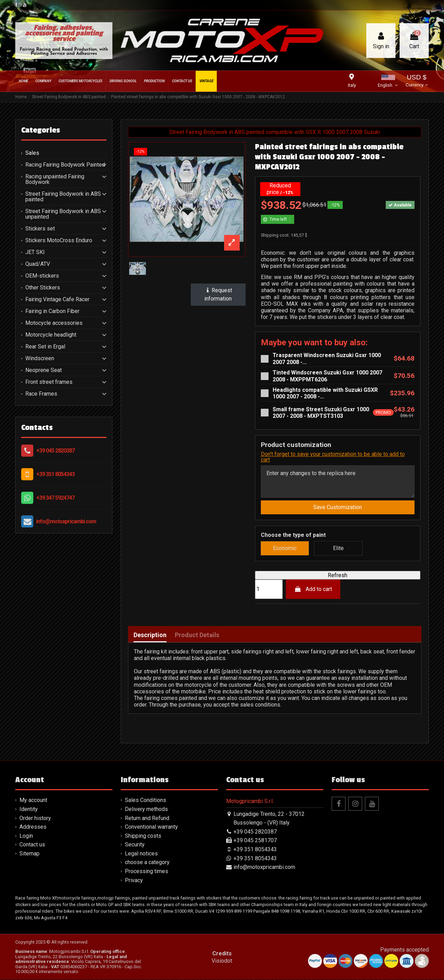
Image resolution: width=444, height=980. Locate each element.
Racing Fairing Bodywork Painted (65, 165)
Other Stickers (43, 288)
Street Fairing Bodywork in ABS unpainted (63, 214)
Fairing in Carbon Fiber (52, 311)
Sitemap (29, 854)
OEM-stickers (42, 276)
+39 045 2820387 (55, 451)
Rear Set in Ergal (45, 347)
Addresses (33, 827)
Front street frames (49, 382)
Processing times (147, 871)
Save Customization (338, 508)
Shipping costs (143, 836)
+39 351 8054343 (55, 474)
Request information (218, 294)
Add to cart (313, 589)
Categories (41, 130)
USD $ (416, 81)
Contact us (32, 844)
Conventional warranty (151, 827)
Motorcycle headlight (51, 335)
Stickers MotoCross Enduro (59, 240)
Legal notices (141, 854)
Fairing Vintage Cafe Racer (57, 299)
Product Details (197, 635)
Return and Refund (147, 818)
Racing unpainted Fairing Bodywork (55, 179)
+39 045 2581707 (255, 841)
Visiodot (222, 961)
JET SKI (35, 252)
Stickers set (40, 229)
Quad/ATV (38, 264)
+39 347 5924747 (55, 498)
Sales (32, 153)
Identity (29, 809)
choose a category (147, 863)
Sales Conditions (146, 800)
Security (135, 844)
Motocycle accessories (54, 323)
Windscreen (40, 358)
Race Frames (41, 394)
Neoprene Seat (44, 370)
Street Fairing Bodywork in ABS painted (63, 197)
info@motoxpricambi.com (66, 521)
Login (26, 836)
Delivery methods (146, 809)
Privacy (134, 880)
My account (33, 800)
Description (150, 635)
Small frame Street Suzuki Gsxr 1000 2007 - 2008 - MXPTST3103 (321, 413)
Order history (35, 818)
